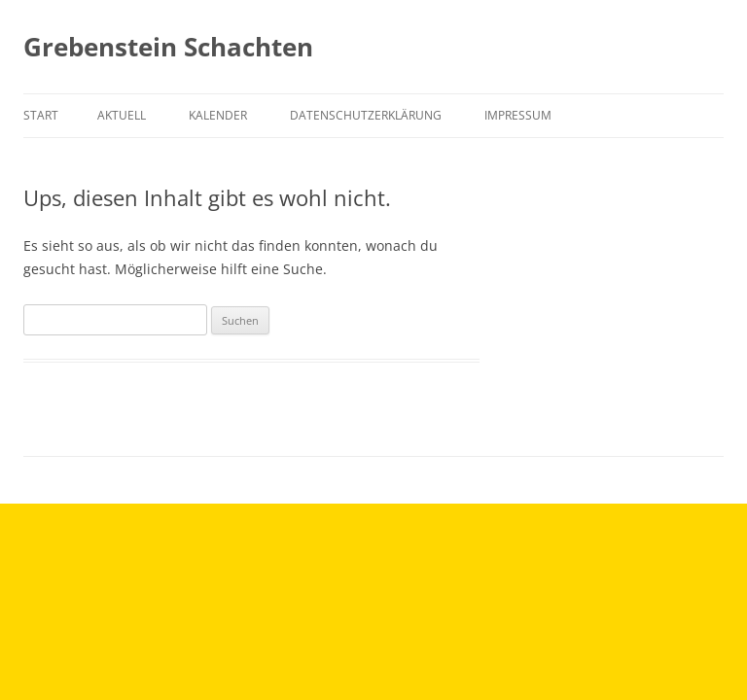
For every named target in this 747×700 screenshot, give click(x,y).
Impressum (518, 115)
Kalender (218, 115)
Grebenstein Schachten (168, 47)
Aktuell (122, 115)
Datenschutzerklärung (366, 115)
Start (41, 115)
